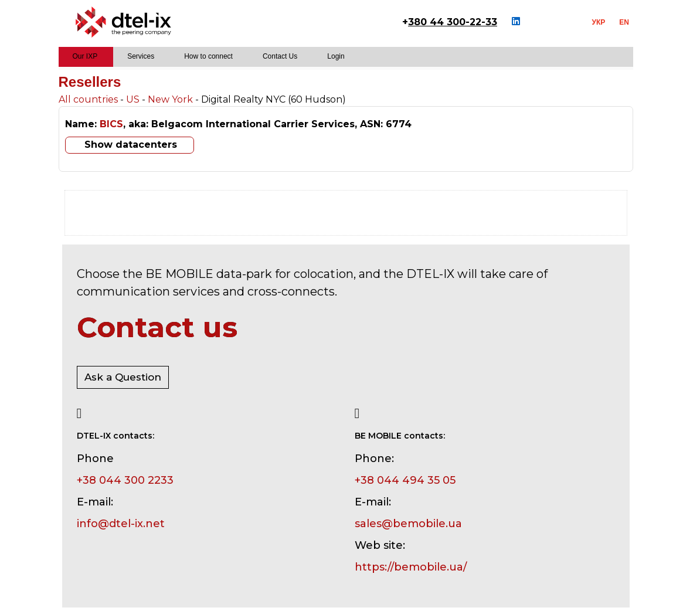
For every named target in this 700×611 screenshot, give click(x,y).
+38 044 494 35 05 (405, 480)
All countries (88, 99)
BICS (111, 124)
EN (624, 22)
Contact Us (280, 56)
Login (336, 56)
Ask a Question (123, 377)
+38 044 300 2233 (125, 480)
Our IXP (85, 56)
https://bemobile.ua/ (411, 567)
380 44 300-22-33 (453, 22)
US (133, 99)
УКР (599, 22)
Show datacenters (131, 145)
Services (141, 56)
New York (170, 99)
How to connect (208, 56)
